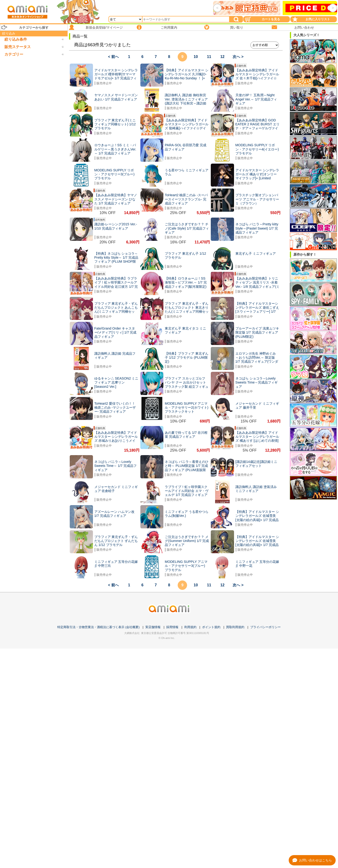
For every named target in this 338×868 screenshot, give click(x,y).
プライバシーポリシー (265, 627)
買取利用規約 (235, 627)
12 (223, 57)
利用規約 (190, 627)
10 (196, 57)
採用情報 (172, 627)
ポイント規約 (211, 627)
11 (209, 57)
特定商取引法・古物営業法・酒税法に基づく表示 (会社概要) (98, 627)
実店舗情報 (153, 627)
